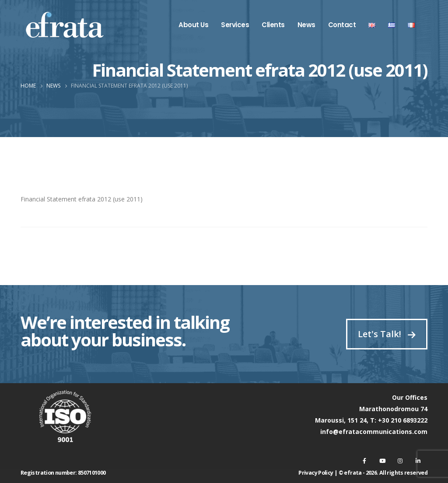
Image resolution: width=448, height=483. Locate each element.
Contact (342, 25)
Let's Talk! (387, 334)
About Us (193, 25)
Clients (273, 25)
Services (235, 25)
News (306, 25)
